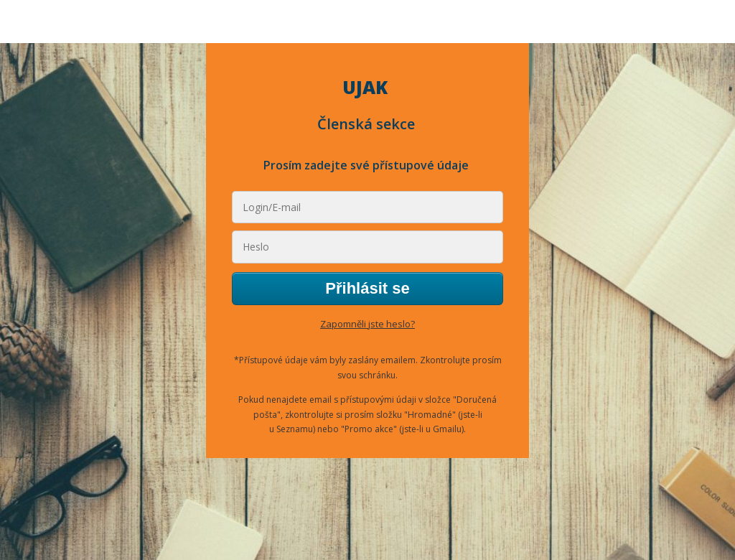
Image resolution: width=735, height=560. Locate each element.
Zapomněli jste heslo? (367, 324)
